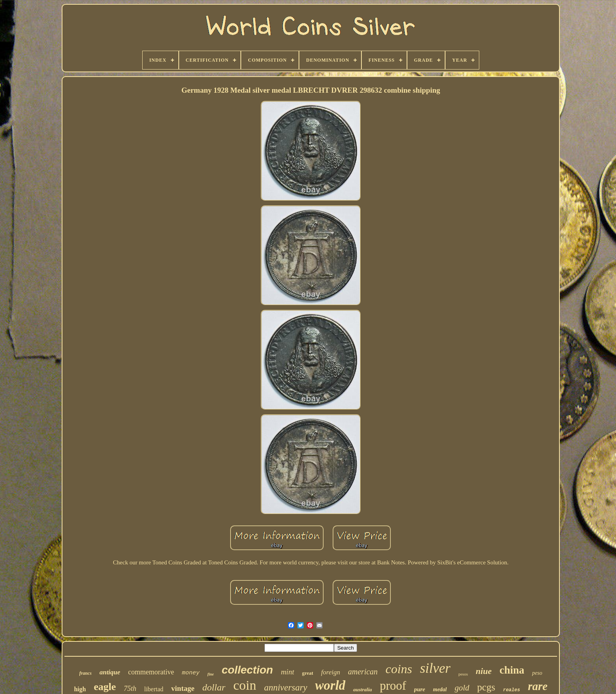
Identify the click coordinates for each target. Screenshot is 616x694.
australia (363, 689)
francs (85, 673)
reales (511, 690)
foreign (330, 672)
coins (399, 669)
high (80, 689)
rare (538, 686)
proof (393, 686)
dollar (214, 687)
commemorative (151, 672)
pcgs (486, 687)
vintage (183, 688)
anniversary (286, 688)
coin (245, 685)
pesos (463, 674)
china (512, 670)
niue (484, 671)
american (363, 672)
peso (537, 673)
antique (110, 672)
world (330, 685)
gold (462, 688)
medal (440, 689)
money (191, 673)
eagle (105, 687)
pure (420, 689)
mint (288, 672)
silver (435, 668)
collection (247, 670)
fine (211, 674)
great (308, 673)
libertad (154, 689)
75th (130, 689)
